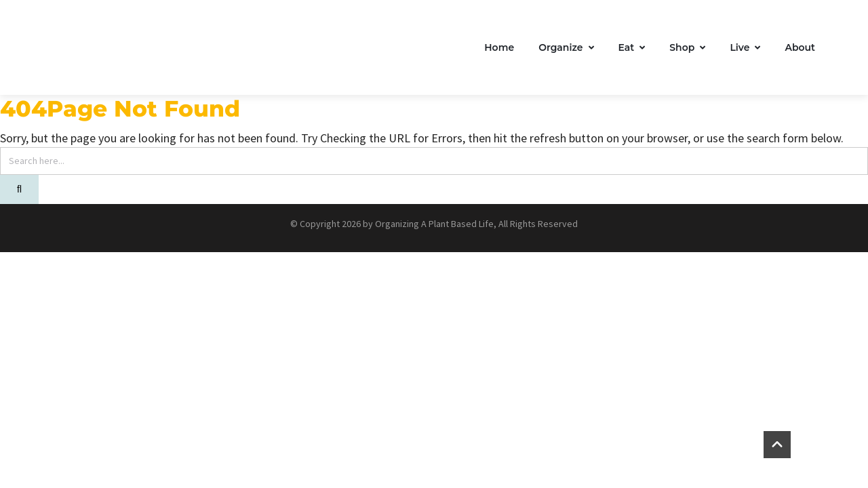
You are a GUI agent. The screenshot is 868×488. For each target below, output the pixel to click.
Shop (687, 47)
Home (499, 47)
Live (745, 47)
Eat (632, 47)
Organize (566, 47)
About (800, 47)
